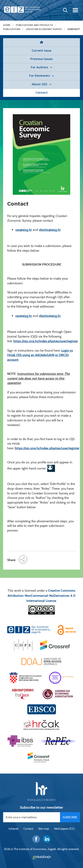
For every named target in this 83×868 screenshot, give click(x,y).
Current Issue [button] (41, 51)
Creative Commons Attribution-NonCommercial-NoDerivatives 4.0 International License (41, 596)
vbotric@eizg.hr (50, 230)
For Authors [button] (39, 67)
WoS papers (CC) (64, 829)
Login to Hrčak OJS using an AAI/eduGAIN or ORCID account (40, 355)
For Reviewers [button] (40, 76)
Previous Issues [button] (41, 59)
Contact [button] (42, 93)
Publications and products (34, 25)
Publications (12, 29)
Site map (44, 829)
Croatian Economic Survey (44, 29)
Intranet (14, 829)
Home (7, 25)
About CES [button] (39, 84)
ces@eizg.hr (24, 230)
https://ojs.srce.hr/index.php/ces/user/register (46, 341)
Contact (74, 29)
